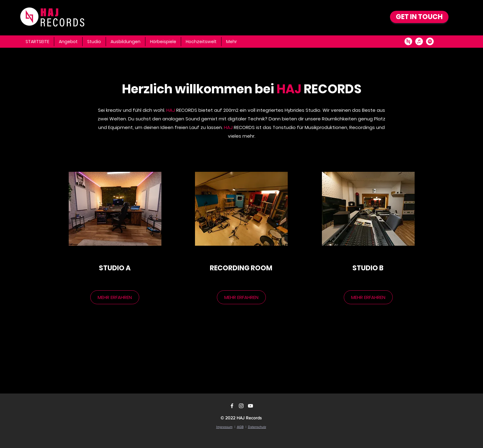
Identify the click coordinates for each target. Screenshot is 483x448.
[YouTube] (250, 406)
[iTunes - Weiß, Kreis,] (419, 41)
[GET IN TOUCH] (419, 17)
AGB (240, 427)
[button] (231, 42)
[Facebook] (232, 406)
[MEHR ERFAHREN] (115, 297)
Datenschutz (257, 427)
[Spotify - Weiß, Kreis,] (430, 41)
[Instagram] (241, 406)
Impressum (224, 427)
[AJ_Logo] (408, 41)
